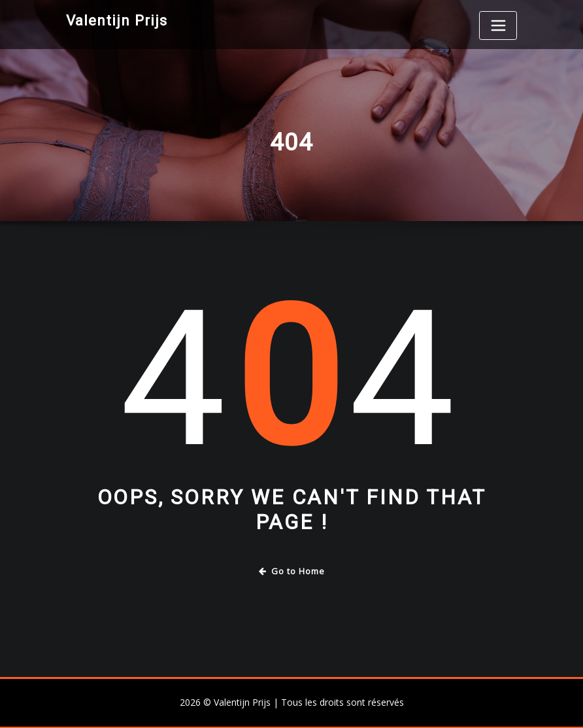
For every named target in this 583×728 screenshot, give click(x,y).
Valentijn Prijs (117, 20)
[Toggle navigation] (498, 26)
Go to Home (292, 571)
